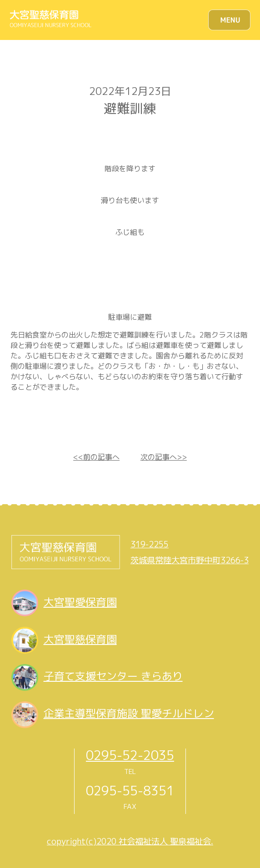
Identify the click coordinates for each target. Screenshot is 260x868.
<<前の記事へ (96, 457)
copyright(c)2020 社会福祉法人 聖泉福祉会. (130, 841)
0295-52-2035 (130, 755)
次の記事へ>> (164, 457)
